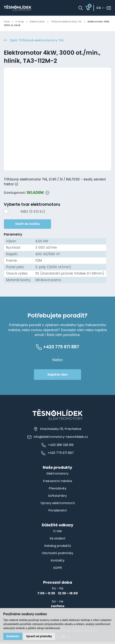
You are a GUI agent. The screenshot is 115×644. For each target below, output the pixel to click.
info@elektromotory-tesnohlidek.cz (58, 439)
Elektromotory (40, 22)
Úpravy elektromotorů (58, 505)
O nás (58, 533)
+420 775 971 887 (58, 455)
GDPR (57, 570)
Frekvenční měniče (57, 483)
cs (99, 8)
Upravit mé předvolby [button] (39, 636)
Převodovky (57, 490)
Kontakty (57, 563)
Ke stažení (58, 541)
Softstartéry (58, 498)
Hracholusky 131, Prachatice (58, 431)
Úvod (7, 22)
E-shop (21, 22)
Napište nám (58, 377)
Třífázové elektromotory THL (71, 22)
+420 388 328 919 (57, 447)
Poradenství (57, 513)
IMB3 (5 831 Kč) (33, 212)
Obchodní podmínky (57, 555)
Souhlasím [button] (13, 636)
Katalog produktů (58, 548)
